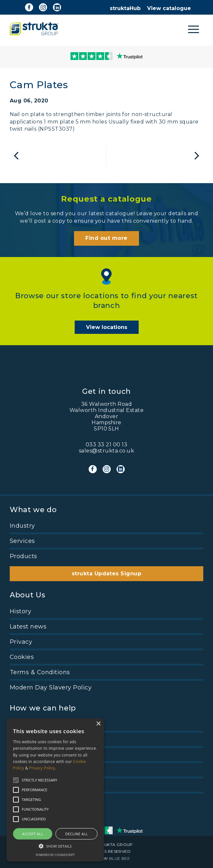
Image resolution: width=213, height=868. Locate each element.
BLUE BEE (119, 858)
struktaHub (125, 8)
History (20, 611)
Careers (21, 739)
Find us (21, 785)
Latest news (28, 627)
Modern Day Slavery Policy (51, 687)
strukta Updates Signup (107, 574)
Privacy (21, 642)
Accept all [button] (33, 834)
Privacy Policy (42, 768)
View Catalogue (34, 755)
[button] (55, 846)
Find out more (106, 238)
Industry (22, 526)
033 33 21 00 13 (106, 445)
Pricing (21, 724)
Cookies (22, 657)
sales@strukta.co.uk (106, 451)
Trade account (32, 770)
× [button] (98, 724)
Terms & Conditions (40, 672)
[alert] (55, 790)
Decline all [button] (77, 834)
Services (22, 541)
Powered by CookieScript (55, 855)
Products (24, 556)
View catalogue (169, 8)
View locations (107, 327)
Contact (22, 800)
